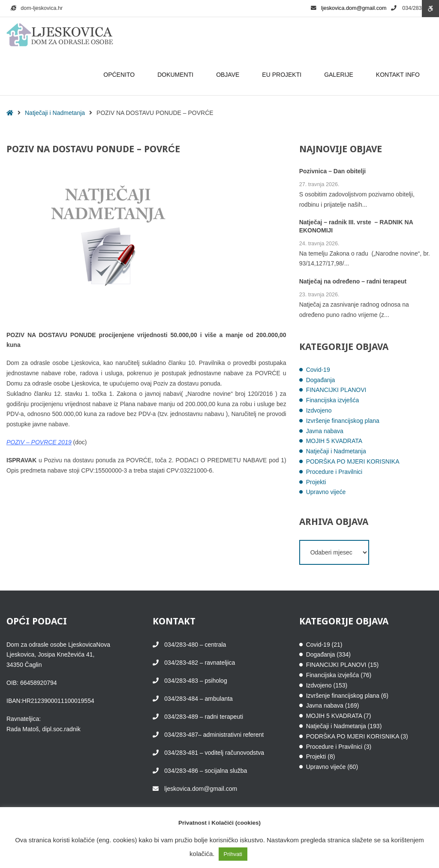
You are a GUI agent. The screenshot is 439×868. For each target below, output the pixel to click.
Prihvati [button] (233, 854)
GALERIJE (340, 75)
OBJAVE (229, 75)
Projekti (316, 482)
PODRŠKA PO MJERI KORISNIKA (353, 461)
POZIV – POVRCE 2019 (39, 442)
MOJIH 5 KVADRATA (334, 441)
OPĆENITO (120, 75)
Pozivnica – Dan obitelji (333, 172)
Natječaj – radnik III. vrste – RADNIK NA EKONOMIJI (356, 227)
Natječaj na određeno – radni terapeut (353, 282)
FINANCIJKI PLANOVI (336, 390)
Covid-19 (318, 370)
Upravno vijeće (326, 492)
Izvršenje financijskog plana (343, 421)
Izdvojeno (319, 410)
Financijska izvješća (333, 400)
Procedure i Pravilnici (334, 472)
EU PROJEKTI (283, 75)
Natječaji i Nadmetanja (55, 113)
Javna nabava (325, 431)
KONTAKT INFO (399, 75)
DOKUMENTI (177, 75)
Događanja (321, 380)
